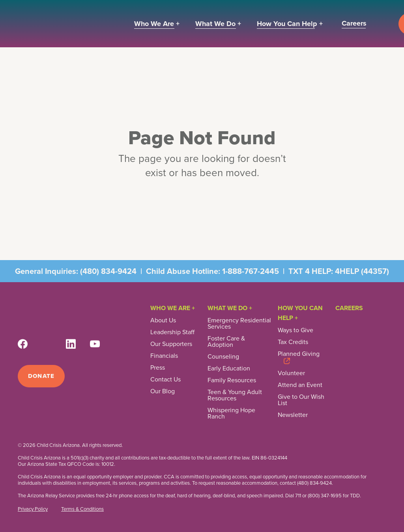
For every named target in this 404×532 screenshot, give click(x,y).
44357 (375, 271)
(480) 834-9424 (108, 271)
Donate (41, 376)
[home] (67, 24)
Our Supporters (171, 344)
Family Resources (232, 380)
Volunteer (291, 373)
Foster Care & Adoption (226, 342)
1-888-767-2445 (251, 271)
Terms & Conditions (82, 509)
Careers (349, 308)
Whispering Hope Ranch (231, 413)
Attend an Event (300, 385)
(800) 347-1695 (325, 496)
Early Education (229, 368)
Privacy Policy (33, 509)
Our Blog (163, 391)
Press (158, 368)
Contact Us (166, 379)
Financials (164, 356)
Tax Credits (293, 342)
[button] (157, 24)
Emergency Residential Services (239, 324)
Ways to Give (296, 330)
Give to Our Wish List (301, 400)
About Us (163, 320)
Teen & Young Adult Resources (235, 395)
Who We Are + (173, 308)
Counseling (223, 357)
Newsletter (293, 415)
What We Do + (230, 308)
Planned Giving (299, 354)
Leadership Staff (172, 332)
